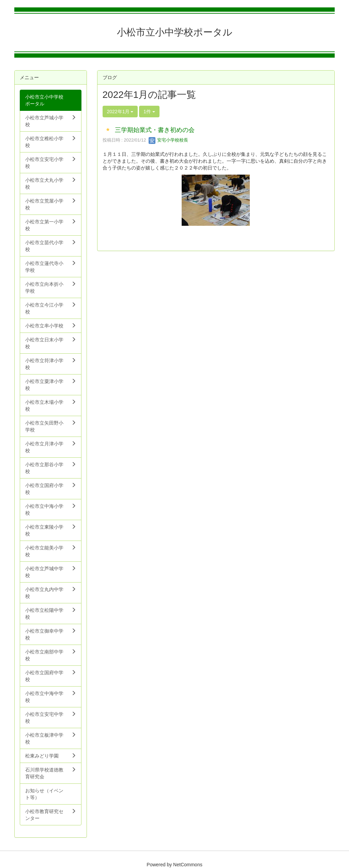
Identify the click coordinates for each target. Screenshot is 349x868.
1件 (149, 112)
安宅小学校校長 (169, 140)
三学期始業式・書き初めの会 (155, 130)
